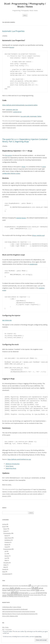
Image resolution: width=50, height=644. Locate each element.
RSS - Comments (7, 629)
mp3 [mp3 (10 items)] (4, 592)
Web (6, 560)
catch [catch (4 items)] (38, 585)
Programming (26, 121)
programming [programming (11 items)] (41, 592)
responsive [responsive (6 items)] (26, 594)
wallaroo (40, 494)
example (38, 123)
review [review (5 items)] (32, 595)
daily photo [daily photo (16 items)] (15, 588)
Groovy (7, 556)
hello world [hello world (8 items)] (11, 590)
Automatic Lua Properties (13, 31)
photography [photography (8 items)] (24, 593)
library (40, 491)
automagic (40, 121)
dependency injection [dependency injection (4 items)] (26, 588)
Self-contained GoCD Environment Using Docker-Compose (19, 611)
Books (6, 535)
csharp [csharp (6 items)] (7, 588)
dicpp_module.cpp (38, 235)
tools (31, 494)
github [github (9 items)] (41, 588)
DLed (18, 121)
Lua (21, 121)
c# (38, 489)
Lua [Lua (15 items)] (37, 590)
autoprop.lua (17, 112)
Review (7, 544)
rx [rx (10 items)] (42, 594)
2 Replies (5, 36)
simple (8, 494)
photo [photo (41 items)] (15, 592)
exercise (43, 123)
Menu (25, 15)
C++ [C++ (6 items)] (32, 585)
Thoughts (6, 562)
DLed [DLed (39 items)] (35, 587)
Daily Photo (8, 537)
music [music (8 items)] (8, 593)
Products (7, 542)
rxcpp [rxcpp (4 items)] (45, 595)
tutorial (35, 494)
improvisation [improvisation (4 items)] (23, 590)
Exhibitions (8, 540)
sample (44, 491)
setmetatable (36, 125)
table (4, 128)
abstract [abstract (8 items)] (5, 585)
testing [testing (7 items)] (11, 596)
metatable (19, 125)
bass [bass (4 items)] (20, 585)
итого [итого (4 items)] (27, 596)
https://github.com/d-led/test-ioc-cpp (19, 459)
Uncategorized (6, 574)
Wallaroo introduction (13, 464)
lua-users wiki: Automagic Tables (31, 116)
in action (35, 491)
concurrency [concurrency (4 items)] (44, 585)
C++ (17, 489)
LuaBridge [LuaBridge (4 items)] (42, 590)
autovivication (22, 123)
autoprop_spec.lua (12, 110)
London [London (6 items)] (33, 590)
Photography (7, 533)
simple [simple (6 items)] (4, 596)
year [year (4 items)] (24, 596)
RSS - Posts (5, 627)
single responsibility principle (18, 494)
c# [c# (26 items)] (30, 585)
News (4, 571)
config (33, 123)
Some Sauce (10, 466)
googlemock (33, 264)
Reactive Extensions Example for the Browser (15, 609)
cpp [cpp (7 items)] (3, 588)
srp (28, 494)
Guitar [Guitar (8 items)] (5, 590)
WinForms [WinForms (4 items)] (21, 596)
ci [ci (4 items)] (40, 585)
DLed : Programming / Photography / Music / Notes (25, 5)
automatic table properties (10, 123)
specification (44, 125)
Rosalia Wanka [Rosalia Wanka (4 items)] (37, 595)
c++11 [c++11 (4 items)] (35, 585)
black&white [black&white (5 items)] (25, 585)
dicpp (24, 167)
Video (5, 565)
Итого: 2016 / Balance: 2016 (10, 616)
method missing (27, 125)
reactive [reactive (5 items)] (4, 595)
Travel (6, 547)
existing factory (21, 218)
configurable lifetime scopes (11, 173)
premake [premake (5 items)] (33, 593)
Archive (4, 524)
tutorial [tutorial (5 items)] (16, 596)
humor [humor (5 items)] (17, 590)
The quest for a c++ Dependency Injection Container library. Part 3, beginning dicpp (25, 140)
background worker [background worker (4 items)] (14, 585)
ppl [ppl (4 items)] (29, 593)
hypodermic (29, 491)
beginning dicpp (11, 468)
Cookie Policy (38, 637)
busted (29, 123)
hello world (21, 491)
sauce (44, 167)
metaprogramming (10, 125)
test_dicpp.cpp (7, 320)
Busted (12, 47)
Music (5, 528)
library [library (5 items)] (28, 590)
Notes (5, 531)
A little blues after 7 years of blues (12, 607)
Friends (4, 569)
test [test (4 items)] (8, 596)
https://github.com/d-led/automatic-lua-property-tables (20, 105)
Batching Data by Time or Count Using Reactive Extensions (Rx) (20, 613)
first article (8, 155)
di (8, 491)
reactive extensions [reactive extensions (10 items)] (15, 594)
